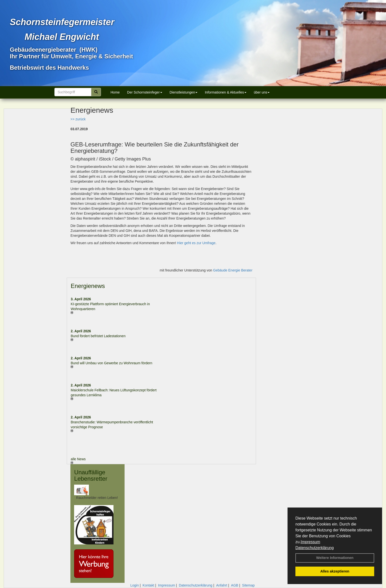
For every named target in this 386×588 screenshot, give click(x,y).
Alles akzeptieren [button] (335, 571)
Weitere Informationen (335, 558)
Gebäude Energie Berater (233, 270)
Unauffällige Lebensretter (91, 475)
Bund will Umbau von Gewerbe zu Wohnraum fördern (111, 363)
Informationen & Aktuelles (226, 92)
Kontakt (148, 585)
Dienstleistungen (184, 92)
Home (115, 92)
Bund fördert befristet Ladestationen (98, 336)
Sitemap (248, 585)
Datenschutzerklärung (315, 548)
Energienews (88, 286)
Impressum (310, 542)
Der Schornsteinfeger (145, 92)
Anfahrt (222, 585)
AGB (235, 585)
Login (134, 585)
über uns (262, 92)
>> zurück (78, 119)
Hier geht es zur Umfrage (196, 243)
